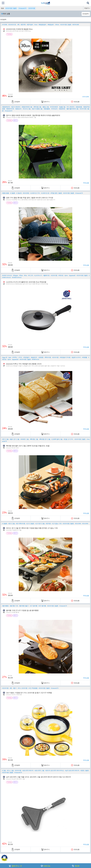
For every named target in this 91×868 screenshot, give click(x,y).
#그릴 (4, 770)
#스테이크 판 (45, 193)
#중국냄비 (30, 25)
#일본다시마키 (76, 357)
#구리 (20, 357)
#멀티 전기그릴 (15, 439)
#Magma (16, 275)
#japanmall (72, 275)
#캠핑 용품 (6, 193)
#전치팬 (48, 524)
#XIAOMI (78, 524)
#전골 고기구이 (68, 439)
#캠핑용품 (79, 107)
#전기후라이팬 (20, 524)
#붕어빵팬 (5, 606)
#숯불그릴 (62, 107)
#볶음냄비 (51, 25)
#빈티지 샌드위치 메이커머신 (55, 770)
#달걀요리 (34, 357)
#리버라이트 (12, 25)
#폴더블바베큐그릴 (72, 109)
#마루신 (15, 357)
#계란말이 (26, 357)
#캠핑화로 (62, 109)
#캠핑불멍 (47, 109)
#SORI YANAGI (7, 275)
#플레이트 (46, 275)
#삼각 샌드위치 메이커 (72, 770)
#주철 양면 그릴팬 (56, 193)
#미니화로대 (71, 107)
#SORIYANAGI (17, 277)
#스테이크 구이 (35, 193)
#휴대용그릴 (37, 107)
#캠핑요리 (18, 109)
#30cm (57, 25)
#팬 (11, 688)
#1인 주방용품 (33, 688)
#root (36, 25)
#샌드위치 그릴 (39, 770)
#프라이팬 (32, 8)
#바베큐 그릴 (25, 439)
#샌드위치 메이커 (28, 770)
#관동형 (41, 357)
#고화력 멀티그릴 (57, 439)
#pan (10, 357)
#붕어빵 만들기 (24, 606)
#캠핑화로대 (6, 107)
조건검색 (85, 14)
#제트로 (61, 275)
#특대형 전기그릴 (45, 439)
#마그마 (31, 275)
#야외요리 (54, 109)
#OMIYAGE (35, 359)
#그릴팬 (13, 193)
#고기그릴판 (30, 524)
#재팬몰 (84, 357)
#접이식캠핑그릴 (37, 109)
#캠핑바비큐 (10, 109)
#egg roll (5, 357)
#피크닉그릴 (27, 109)
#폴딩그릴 (46, 107)
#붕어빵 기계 (14, 606)
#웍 (18, 25)
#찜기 (15, 688)
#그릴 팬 (19, 193)
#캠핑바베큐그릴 (27, 107)
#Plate (21, 275)
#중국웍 (23, 25)
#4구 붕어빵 (42, 606)
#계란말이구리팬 (65, 357)
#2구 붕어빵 (34, 606)
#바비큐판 (26, 193)
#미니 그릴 (10, 770)
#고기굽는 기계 (57, 524)
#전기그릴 (5, 439)
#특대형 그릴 (34, 439)
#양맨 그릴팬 (85, 770)
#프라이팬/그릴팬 (11, 8)
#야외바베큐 (54, 107)
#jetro (66, 275)
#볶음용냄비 (42, 25)
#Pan (25, 275)
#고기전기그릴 (40, 524)
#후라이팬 (48, 357)
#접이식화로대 (16, 107)
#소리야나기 (38, 275)
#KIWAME (76, 25)
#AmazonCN (22, 8)
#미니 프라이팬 (23, 688)
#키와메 (5, 25)
